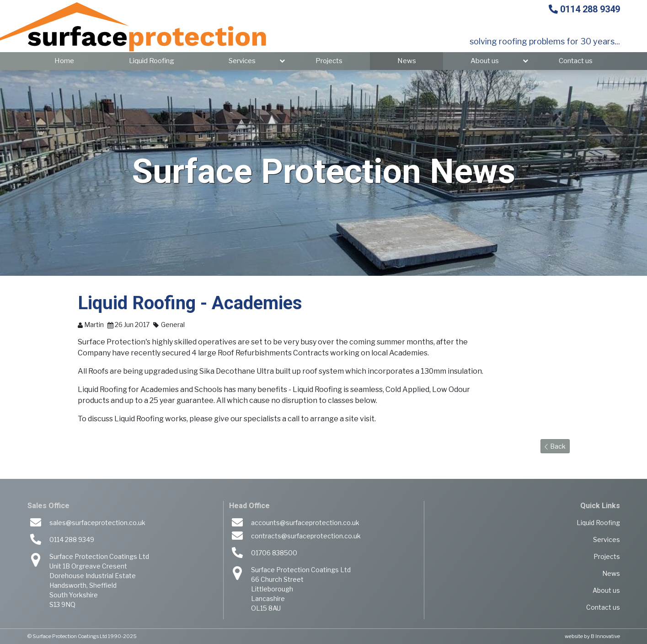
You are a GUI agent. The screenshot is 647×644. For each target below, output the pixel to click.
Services (242, 61)
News (407, 61)
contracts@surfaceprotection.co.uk (306, 536)
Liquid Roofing (152, 61)
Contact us (576, 61)
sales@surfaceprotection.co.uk (97, 523)
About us (485, 61)
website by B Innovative (592, 636)
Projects (329, 61)
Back (555, 446)
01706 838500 (274, 553)
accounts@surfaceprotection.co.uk (305, 523)
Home (64, 61)
